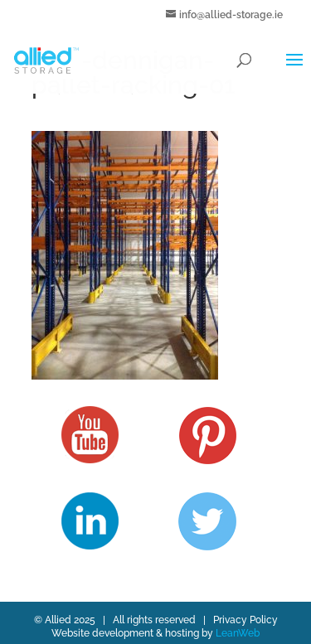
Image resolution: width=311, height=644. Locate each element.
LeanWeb (238, 633)
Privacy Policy (245, 620)
